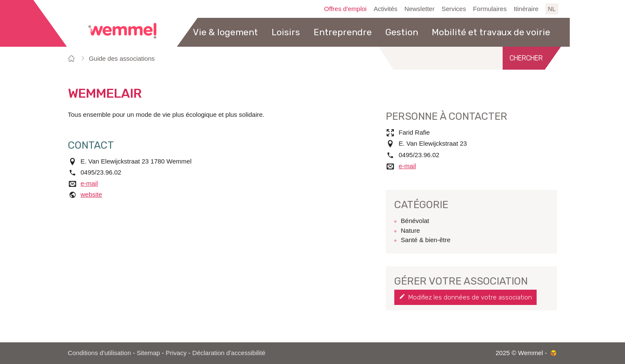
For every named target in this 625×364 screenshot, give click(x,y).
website (92, 194)
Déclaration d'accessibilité (229, 353)
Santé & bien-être (426, 240)
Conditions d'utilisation (100, 353)
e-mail (89, 183)
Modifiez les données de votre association (470, 297)
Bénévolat (415, 221)
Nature (410, 230)
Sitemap (148, 353)
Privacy (176, 353)
